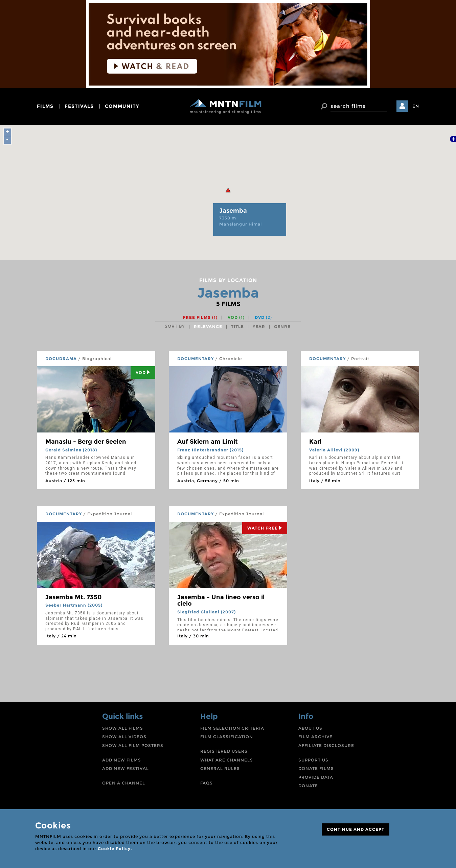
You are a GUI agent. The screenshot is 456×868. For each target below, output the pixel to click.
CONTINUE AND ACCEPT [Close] (356, 829)
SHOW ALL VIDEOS (124, 737)
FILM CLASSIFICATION (227, 737)
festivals (79, 106)
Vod (143, 372)
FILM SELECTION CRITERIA (232, 728)
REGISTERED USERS (224, 751)
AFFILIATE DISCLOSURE (326, 745)
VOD (236, 317)
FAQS (207, 783)
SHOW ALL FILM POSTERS (133, 745)
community (122, 106)
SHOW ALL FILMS (123, 728)
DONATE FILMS (316, 768)
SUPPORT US (313, 760)
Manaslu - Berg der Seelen (86, 442)
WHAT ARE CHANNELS (227, 760)
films (45, 106)
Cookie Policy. (115, 849)
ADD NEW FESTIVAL (126, 768)
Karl (315, 442)
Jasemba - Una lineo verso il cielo (221, 601)
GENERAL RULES (220, 768)
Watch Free (265, 528)
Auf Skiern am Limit (208, 442)
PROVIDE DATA (316, 777)
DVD (263, 317)
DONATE (308, 786)
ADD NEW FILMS (122, 760)
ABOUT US (310, 728)
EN (416, 106)
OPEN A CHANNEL (124, 783)
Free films (200, 317)
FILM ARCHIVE (315, 737)
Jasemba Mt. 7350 (73, 597)
